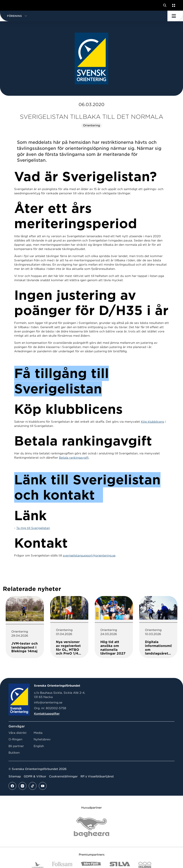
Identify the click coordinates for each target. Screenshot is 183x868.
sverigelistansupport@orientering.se (89, 556)
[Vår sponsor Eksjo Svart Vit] (145, 865)
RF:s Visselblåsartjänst (97, 776)
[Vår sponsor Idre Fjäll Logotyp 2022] (91, 865)
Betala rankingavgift (74, 458)
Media (38, 733)
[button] (84, 16)
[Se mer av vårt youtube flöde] (43, 786)
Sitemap (15, 776)
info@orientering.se (48, 703)
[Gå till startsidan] (9, 5)
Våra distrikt (18, 733)
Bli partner (16, 746)
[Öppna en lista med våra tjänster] (173, 5)
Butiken (14, 753)
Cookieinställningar (63, 776)
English (39, 746)
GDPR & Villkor (35, 776)
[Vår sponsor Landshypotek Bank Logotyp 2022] (38, 865)
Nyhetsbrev (42, 739)
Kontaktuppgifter (47, 714)
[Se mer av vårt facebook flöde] (12, 786)
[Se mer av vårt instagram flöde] (22, 786)
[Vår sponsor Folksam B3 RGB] (62, 865)
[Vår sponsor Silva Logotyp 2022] (120, 865)
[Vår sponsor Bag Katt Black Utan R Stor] (91, 827)
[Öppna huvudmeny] (175, 16)
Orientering (91, 125)
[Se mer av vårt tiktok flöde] (33, 786)
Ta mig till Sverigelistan (33, 528)
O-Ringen (15, 739)
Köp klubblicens (152, 422)
